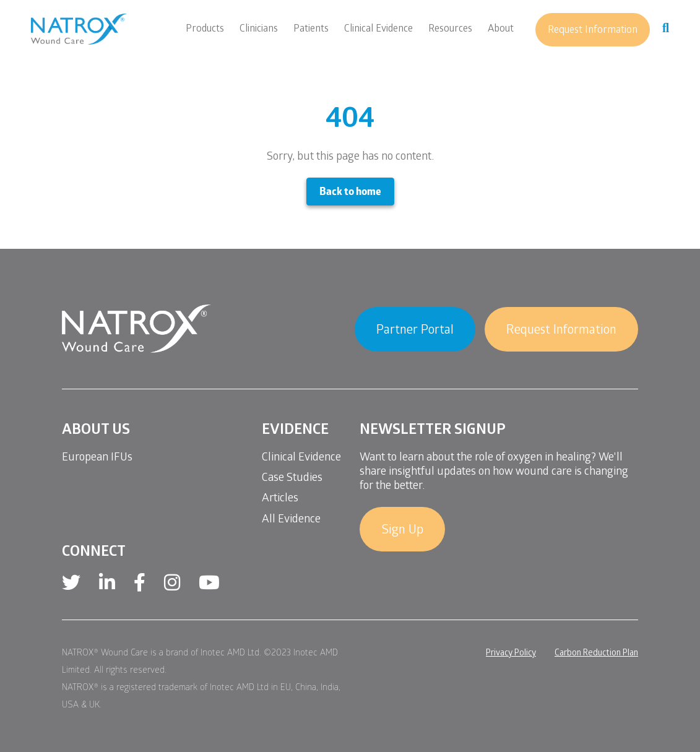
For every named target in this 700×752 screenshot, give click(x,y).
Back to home (350, 193)
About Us (96, 431)
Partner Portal (415, 331)
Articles (280, 499)
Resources (450, 30)
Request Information (593, 31)
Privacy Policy (511, 654)
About (501, 30)
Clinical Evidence (378, 30)
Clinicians (259, 30)
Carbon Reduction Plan (596, 654)
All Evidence (291, 520)
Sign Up (402, 531)
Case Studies (292, 479)
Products (205, 30)
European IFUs (97, 458)
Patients (311, 30)
